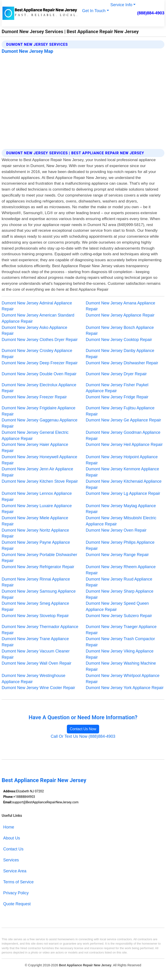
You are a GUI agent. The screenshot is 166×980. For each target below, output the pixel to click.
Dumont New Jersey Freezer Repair (34, 397)
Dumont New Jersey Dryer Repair (116, 374)
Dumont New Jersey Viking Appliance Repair (120, 654)
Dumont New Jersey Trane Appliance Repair (35, 642)
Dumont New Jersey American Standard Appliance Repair (38, 318)
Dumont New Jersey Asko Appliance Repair (34, 331)
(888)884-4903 (151, 13)
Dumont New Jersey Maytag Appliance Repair (121, 509)
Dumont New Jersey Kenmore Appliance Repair (122, 472)
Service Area (15, 871)
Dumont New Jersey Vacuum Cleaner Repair (36, 654)
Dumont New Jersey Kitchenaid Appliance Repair (124, 484)
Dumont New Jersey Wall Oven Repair (37, 663)
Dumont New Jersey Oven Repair (116, 530)
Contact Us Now (83, 729)
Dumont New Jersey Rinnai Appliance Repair (36, 582)
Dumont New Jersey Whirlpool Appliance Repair (123, 679)
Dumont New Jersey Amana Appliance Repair (121, 306)
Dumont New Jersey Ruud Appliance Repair (119, 582)
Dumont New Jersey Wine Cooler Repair (38, 688)
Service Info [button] (121, 5)
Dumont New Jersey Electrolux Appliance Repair (39, 388)
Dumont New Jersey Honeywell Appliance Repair (39, 460)
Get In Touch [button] (94, 11)
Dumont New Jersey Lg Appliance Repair (123, 493)
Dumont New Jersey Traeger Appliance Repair (121, 630)
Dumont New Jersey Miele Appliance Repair (35, 521)
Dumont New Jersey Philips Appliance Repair (120, 545)
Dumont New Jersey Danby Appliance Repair (120, 354)
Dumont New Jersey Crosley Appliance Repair (37, 354)
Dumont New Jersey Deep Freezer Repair (40, 363)
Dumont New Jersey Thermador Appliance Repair (40, 630)
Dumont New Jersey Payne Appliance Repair (36, 545)
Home (9, 827)
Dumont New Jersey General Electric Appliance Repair (35, 435)
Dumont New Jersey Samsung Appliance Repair (39, 594)
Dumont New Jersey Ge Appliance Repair (124, 420)
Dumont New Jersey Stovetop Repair (35, 616)
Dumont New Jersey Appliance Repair (120, 315)
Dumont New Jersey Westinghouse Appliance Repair (33, 679)
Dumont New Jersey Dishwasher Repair (122, 363)
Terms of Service (18, 882)
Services (11, 860)
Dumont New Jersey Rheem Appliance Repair (121, 570)
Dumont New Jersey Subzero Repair (119, 616)
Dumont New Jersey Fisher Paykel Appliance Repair (117, 388)
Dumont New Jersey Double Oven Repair (39, 374)
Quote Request (17, 904)
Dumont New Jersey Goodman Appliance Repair (123, 435)
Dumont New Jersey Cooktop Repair (119, 340)
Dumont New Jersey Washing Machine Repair (121, 666)
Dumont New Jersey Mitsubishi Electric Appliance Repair (121, 521)
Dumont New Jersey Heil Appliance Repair (124, 445)
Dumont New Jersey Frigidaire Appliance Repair (38, 411)
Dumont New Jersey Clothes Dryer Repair (40, 340)
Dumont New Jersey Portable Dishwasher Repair (39, 558)
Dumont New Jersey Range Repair (117, 555)
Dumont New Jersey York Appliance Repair (125, 688)
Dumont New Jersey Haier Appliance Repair (35, 448)
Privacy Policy (16, 893)
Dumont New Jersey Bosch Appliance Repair (120, 331)
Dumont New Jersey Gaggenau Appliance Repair (39, 423)
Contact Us (13, 849)
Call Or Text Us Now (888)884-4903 (83, 736)
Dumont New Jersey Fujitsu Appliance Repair (120, 411)
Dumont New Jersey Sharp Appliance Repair (120, 594)
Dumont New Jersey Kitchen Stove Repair (40, 481)
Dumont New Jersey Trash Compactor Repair (120, 642)
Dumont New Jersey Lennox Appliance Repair (37, 497)
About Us (12, 838)
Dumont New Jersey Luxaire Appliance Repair (37, 509)
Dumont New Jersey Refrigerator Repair (38, 567)
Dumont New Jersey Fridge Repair (117, 397)
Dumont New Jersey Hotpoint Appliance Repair (122, 460)
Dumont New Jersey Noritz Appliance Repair (35, 533)
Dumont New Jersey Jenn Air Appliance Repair (37, 472)
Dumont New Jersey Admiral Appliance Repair (37, 306)
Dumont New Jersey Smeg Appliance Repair (35, 606)
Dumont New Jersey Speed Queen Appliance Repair (117, 606)
